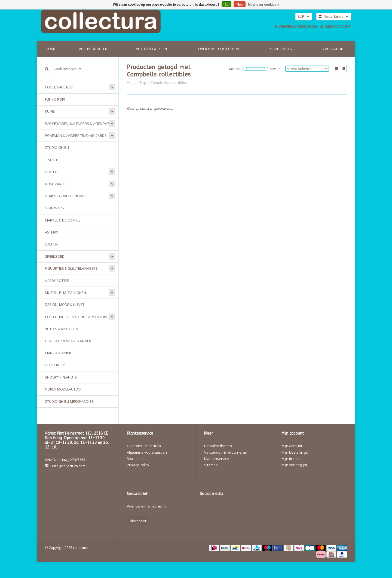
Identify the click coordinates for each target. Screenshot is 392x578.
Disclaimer (135, 459)
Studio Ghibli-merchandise (69, 401)
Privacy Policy (138, 465)
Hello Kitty (55, 365)
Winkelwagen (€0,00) (296, 26)
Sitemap (211, 465)
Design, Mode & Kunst (65, 305)
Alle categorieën (151, 49)
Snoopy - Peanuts (61, 377)
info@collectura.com (69, 466)
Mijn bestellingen (295, 452)
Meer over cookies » (264, 5)
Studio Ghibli (57, 147)
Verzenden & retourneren (226, 452)
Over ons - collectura (219, 49)
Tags (144, 82)
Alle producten (93, 49)
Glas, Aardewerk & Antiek (68, 341)
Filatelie (52, 172)
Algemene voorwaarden (147, 452)
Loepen (51, 244)
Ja (226, 5)
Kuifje (50, 111)
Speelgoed (55, 256)
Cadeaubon (333, 49)
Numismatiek (56, 184)
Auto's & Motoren (62, 329)
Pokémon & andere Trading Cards (76, 136)
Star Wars (54, 208)
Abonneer (138, 521)
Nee (240, 5)
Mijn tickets (291, 459)
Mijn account (336, 26)
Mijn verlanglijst (294, 465)
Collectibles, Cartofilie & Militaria (76, 317)
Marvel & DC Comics (63, 220)
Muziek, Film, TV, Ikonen (65, 293)
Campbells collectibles (169, 82)
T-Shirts (52, 160)
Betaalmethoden (218, 446)
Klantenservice (284, 49)
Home (51, 49)
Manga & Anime (58, 353)
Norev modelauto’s (63, 389)
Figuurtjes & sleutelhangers (71, 268)
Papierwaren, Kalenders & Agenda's (77, 124)
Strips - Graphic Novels (66, 196)
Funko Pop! (55, 99)
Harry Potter (57, 281)
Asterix (52, 232)
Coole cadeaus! (59, 87)
